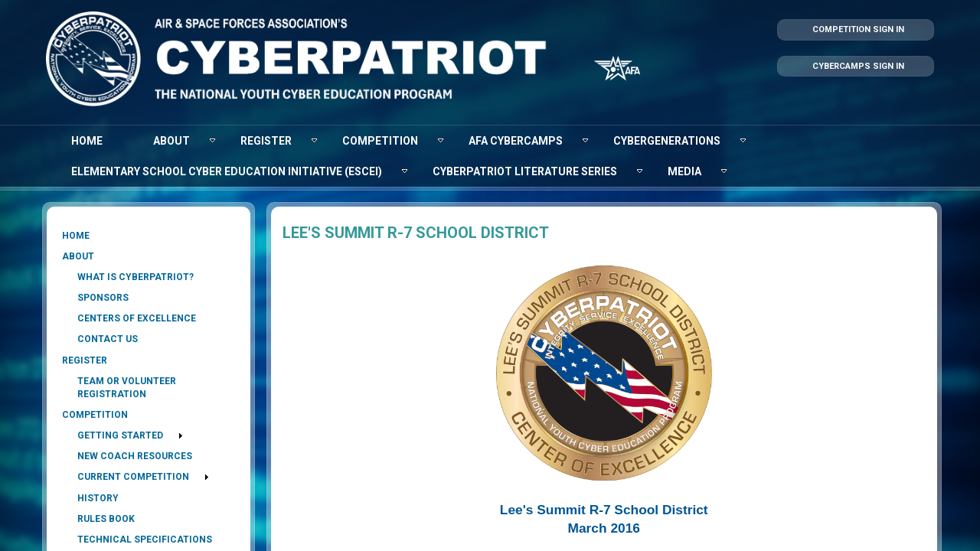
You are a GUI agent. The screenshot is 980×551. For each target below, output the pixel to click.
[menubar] (490, 156)
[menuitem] (87, 141)
